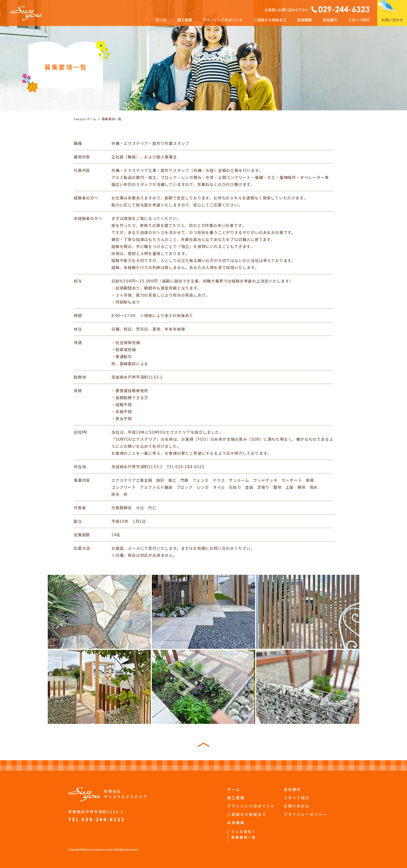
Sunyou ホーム (85, 119)
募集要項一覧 (244, 837)
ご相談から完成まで (270, 20)
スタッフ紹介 (359, 20)
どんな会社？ (244, 831)
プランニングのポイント (223, 20)
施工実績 (185, 20)
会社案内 (330, 20)
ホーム (161, 20)
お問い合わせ (392, 20)
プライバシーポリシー (306, 814)
